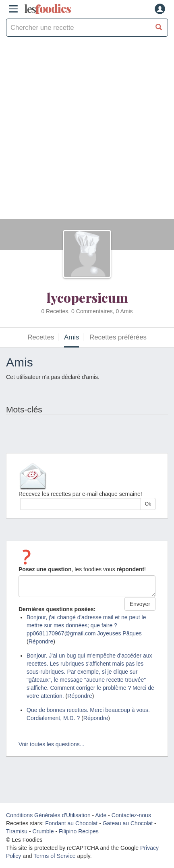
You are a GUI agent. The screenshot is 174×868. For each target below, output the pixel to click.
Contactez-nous (131, 815)
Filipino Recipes (79, 831)
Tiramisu (17, 831)
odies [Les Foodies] (48, 9)
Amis (71, 337)
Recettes (41, 337)
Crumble (43, 831)
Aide (101, 815)
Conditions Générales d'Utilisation (48, 815)
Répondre (41, 641)
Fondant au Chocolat (71, 823)
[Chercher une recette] (159, 28)
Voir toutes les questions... (51, 744)
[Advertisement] (87, 132)
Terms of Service (54, 856)
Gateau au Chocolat (128, 823)
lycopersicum (87, 297)
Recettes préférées (118, 337)
